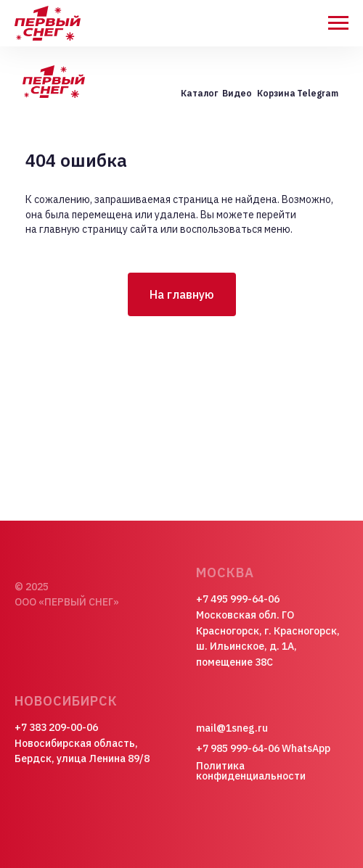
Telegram (318, 93)
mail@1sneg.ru (232, 728)
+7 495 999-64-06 (238, 599)
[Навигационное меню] (338, 23)
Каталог (199, 93)
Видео (237, 93)
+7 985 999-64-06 (238, 748)
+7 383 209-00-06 (56, 727)
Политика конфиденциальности (251, 771)
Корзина (276, 93)
